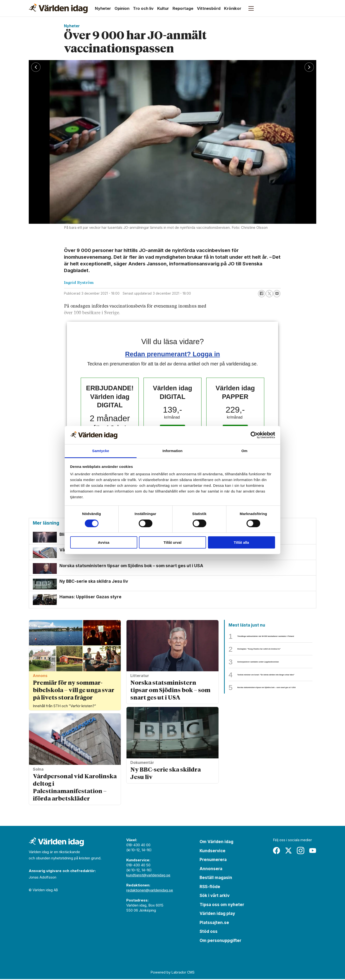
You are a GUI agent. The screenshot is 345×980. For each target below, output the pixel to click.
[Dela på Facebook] (262, 294)
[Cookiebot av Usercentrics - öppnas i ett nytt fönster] (254, 435)
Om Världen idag (216, 843)
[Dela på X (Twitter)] (269, 294)
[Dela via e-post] (277, 294)
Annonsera (211, 869)
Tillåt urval (173, 542)
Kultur (163, 8)
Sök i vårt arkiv (215, 896)
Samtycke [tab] (101, 451)
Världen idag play (217, 914)
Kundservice (213, 851)
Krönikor (233, 8)
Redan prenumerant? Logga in (172, 354)
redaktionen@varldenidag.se (150, 891)
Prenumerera (213, 861)
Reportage (183, 8)
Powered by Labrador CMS (173, 973)
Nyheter (103, 8)
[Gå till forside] (58, 8)
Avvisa (104, 542)
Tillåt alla (241, 542)
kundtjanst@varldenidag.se (148, 876)
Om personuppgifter (220, 941)
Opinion (122, 8)
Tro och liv (143, 8)
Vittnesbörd (209, 8)
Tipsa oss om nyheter (222, 905)
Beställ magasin (216, 879)
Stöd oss (209, 932)
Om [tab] (244, 451)
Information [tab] (172, 451)
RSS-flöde (210, 887)
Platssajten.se (214, 923)
